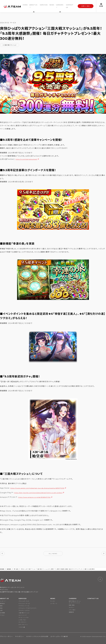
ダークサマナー (23, 622)
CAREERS (60, 5)
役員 (1, 608)
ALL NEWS (53, 554)
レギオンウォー (23, 620)
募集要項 (71, 612)
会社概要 (2, 613)
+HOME (21, 627)
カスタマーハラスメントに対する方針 (37, 636)
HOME (25, 5)
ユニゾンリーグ (23, 615)
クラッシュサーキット (24, 601)
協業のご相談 (86, 6)
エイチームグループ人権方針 (59, 636)
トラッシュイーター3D (24, 603)
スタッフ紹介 (72, 610)
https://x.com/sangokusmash (29, 159)
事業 (1, 606)
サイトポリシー (20, 636)
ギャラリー (72, 608)
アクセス (2, 615)
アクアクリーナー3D (24, 606)
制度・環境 (72, 605)
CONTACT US (70, 6)
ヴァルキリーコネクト (24, 610)
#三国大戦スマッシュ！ (10, 45)
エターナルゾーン (23, 625)
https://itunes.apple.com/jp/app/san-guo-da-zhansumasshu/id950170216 (44, 488)
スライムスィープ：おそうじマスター (28, 608)
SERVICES (44, 5)
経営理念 (2, 603)
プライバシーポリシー (6, 636)
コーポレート (54, 603)
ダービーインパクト (24, 618)
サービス (16, 569)
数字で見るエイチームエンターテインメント (75, 602)
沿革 (1, 610)
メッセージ (3, 601)
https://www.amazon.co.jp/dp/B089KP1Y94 (38, 497)
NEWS (52, 5)
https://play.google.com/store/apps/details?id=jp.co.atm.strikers (44, 493)
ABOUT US (33, 5)
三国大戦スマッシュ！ (24, 613)
